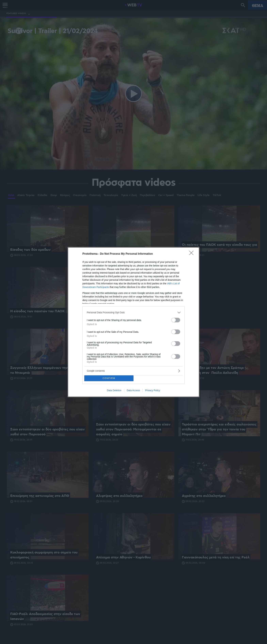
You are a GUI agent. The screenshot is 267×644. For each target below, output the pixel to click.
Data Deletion (114, 390)
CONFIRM (109, 378)
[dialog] (133, 322)
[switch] (176, 320)
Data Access (133, 390)
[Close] (192, 254)
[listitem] (133, 313)
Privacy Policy (153, 390)
